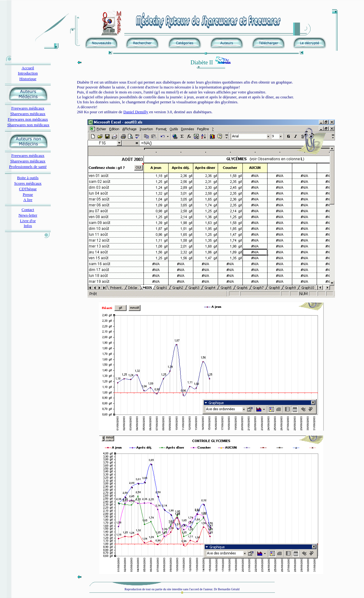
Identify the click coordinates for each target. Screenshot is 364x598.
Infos (28, 226)
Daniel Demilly (136, 112)
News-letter (28, 215)
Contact (28, 210)
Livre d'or (28, 221)
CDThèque (28, 189)
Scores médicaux (28, 183)
